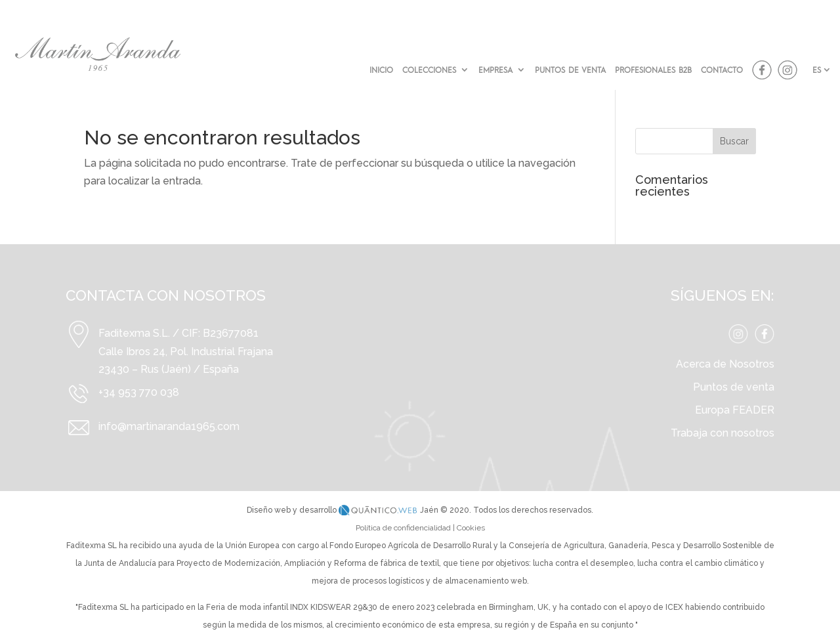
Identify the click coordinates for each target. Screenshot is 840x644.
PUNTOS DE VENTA (570, 70)
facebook (762, 70)
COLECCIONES (429, 70)
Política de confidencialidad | (406, 528)
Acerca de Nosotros (725, 364)
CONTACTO (722, 70)
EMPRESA (495, 70)
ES (817, 70)
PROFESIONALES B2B (653, 70)
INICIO (381, 70)
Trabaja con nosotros (723, 433)
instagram (787, 70)
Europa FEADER (735, 410)
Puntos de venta (734, 387)
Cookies (471, 528)
